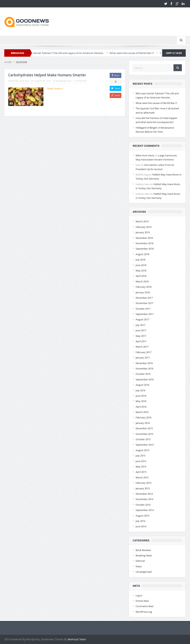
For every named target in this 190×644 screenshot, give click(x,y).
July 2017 (140, 325)
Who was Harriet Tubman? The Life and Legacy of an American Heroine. (66, 53)
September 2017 (145, 314)
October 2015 (143, 439)
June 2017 (141, 330)
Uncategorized (144, 572)
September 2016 (145, 379)
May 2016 (141, 401)
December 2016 (144, 363)
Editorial (140, 561)
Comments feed (144, 606)
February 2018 (144, 287)
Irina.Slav (24, 81)
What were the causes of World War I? (135, 53)
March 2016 (142, 412)
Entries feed (142, 601)
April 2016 (141, 407)
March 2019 (142, 221)
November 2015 (144, 434)
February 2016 (144, 417)
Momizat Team (77, 639)
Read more (55, 88)
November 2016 (144, 369)
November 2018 (144, 243)
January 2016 (143, 423)
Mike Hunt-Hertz (145, 155)
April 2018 (141, 276)
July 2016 (140, 390)
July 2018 (140, 260)
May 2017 (141, 336)
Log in (139, 595)
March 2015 (142, 477)
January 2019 (143, 232)
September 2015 (145, 445)
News (139, 566)
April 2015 (141, 472)
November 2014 (144, 499)
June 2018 (141, 265)
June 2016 (141, 396)
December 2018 (144, 238)
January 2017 (143, 358)
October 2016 (143, 374)
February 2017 (144, 352)
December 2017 (144, 298)
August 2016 (142, 385)
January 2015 (143, 488)
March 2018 (142, 281)
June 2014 (141, 526)
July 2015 (140, 456)
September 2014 (145, 510)
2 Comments (80, 81)
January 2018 (143, 292)
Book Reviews (143, 550)
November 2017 (144, 303)
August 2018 (142, 254)
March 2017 (142, 347)
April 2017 (141, 341)
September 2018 (145, 249)
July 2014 (140, 521)
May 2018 (141, 270)
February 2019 (144, 227)
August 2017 (142, 319)
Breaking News (64, 81)
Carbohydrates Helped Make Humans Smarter (47, 75)
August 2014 (142, 516)
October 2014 (143, 505)
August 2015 (142, 450)
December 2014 (144, 494)
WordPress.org (144, 612)
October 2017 (143, 309)
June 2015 (141, 461)
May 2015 (141, 467)
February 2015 (144, 483)
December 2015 (144, 428)
